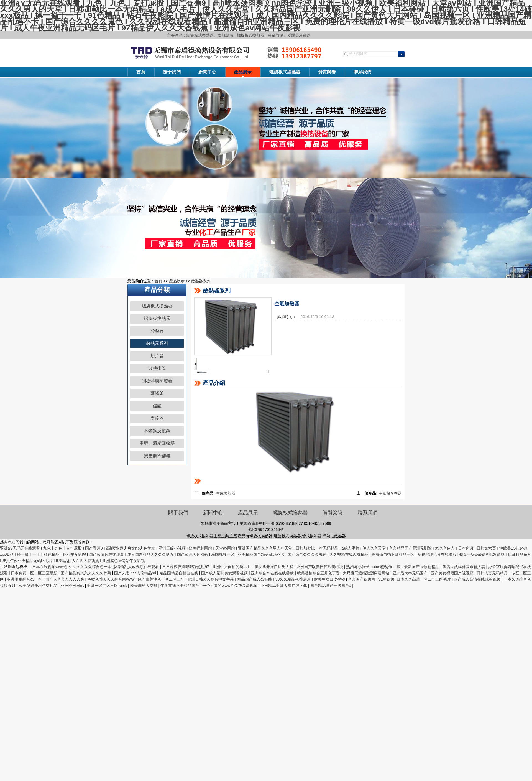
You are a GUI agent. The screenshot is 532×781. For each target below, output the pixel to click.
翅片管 (157, 356)
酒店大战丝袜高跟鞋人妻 (464, 567)
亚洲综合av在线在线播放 (273, 573)
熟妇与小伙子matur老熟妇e (370, 567)
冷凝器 (157, 331)
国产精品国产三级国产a (331, 586)
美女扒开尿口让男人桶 (275, 567)
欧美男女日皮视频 (330, 579)
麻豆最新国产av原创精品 (418, 567)
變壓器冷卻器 (157, 456)
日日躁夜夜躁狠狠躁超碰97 (186, 567)
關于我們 (172, 72)
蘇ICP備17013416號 (266, 530)
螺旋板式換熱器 (285, 72)
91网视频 (387, 579)
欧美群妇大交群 (144, 586)
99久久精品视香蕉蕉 (294, 579)
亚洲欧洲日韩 (73, 586)
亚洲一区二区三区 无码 (108, 586)
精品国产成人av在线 (255, 579)
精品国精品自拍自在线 (179, 573)
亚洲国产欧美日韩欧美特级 (320, 567)
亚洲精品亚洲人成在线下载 (284, 586)
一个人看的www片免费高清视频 (230, 586)
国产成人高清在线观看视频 (478, 579)
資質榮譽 (327, 72)
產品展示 (243, 72)
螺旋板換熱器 (157, 318)
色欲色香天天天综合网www (111, 579)
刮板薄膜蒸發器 (157, 381)
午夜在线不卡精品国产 (180, 586)
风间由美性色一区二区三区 (162, 579)
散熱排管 (157, 368)
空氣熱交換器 (390, 493)
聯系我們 (362, 72)
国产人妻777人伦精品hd (136, 573)
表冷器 (157, 418)
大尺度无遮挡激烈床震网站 (367, 573)
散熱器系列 (201, 281)
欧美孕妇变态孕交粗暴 (39, 586)
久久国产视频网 (362, 579)
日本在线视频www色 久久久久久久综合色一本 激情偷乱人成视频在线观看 (96, 567)
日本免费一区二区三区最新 (35, 573)
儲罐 (157, 406)
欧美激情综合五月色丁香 (319, 573)
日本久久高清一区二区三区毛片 (424, 579)
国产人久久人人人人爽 (65, 579)
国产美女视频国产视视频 (453, 573)
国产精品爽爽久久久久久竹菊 (86, 573)
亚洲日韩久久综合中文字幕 (211, 579)
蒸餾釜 (157, 393)
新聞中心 (207, 72)
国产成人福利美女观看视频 (225, 573)
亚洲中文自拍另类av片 (232, 567)
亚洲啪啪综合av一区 (25, 579)
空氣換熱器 (226, 493)
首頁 (141, 72)
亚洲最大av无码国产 (411, 573)
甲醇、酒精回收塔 (157, 443)
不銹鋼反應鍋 (157, 431)
